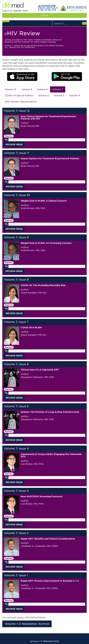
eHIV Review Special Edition (21, 102)
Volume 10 (10, 89)
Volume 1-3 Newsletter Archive (27, 624)
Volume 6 (44, 96)
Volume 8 (42, 89)
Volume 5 (59, 96)
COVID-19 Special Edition (19, 96)
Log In (45, 15)
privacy (34, 641)
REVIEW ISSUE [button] (14, 144)
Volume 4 (75, 96)
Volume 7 (58, 89)
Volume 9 (27, 89)
